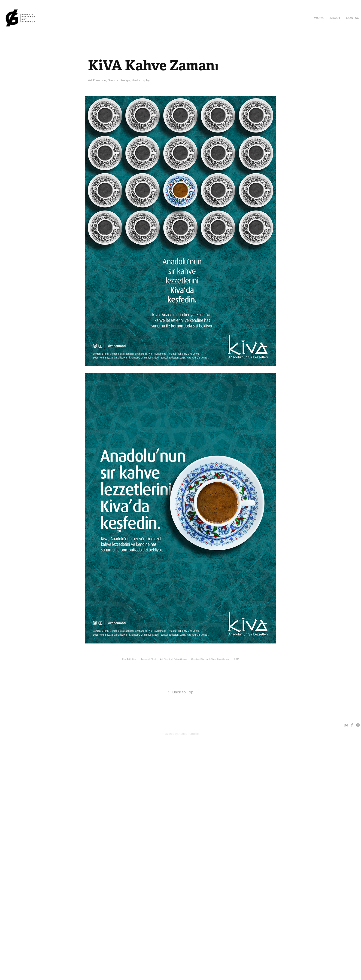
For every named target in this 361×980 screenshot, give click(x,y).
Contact (353, 18)
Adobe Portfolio (189, 734)
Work (319, 18)
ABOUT (335, 18)
